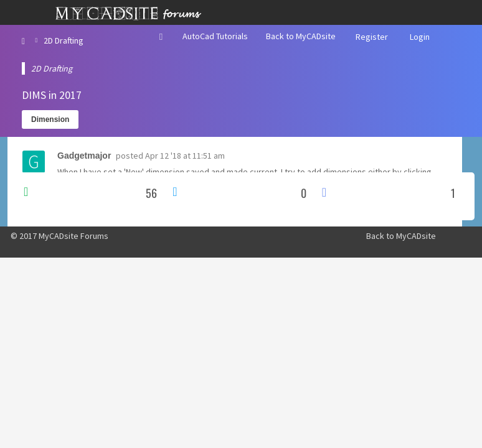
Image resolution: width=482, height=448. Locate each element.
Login (420, 37)
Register (372, 37)
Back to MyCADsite (301, 36)
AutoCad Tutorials (215, 36)
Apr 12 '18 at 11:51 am (185, 156)
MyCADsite (416, 236)
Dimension (50, 119)
